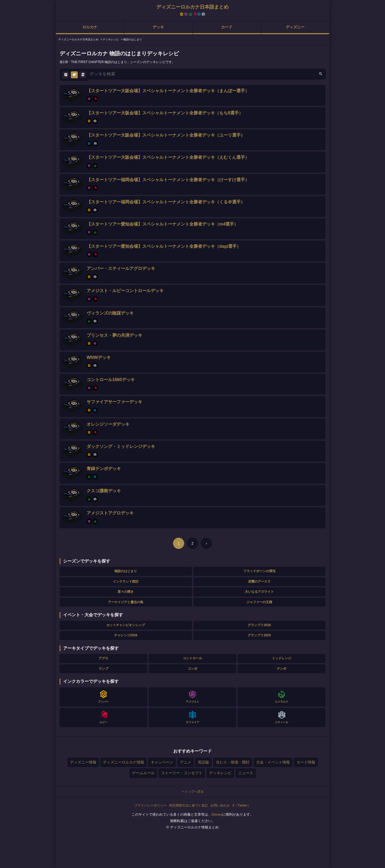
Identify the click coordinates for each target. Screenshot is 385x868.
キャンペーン (162, 762)
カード (227, 27)
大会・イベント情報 (273, 762)
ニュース (246, 773)
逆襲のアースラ (259, 582)
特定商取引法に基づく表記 (188, 805)
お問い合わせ (220, 805)
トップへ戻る (192, 792)
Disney (217, 814)
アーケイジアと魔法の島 (126, 602)
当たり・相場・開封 (233, 762)
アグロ (103, 658)
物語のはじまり (126, 571)
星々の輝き (126, 592)
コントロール (192, 658)
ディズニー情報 (83, 762)
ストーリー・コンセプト (182, 773)
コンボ (192, 669)
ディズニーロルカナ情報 (124, 762)
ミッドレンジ (282, 658)
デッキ (158, 27)
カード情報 (306, 762)
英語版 (203, 762)
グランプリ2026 (259, 625)
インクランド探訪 (126, 582)
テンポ (282, 669)
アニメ (186, 762)
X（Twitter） (241, 805)
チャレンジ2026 (126, 635)
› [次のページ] (207, 543)
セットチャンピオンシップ (126, 625)
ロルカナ (90, 27)
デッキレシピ (220, 773)
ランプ (103, 669)
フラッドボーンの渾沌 (259, 571)
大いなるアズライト (259, 592)
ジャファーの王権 (259, 602)
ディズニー (295, 27)
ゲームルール (143, 773)
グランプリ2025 (259, 635)
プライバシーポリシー (151, 805)
